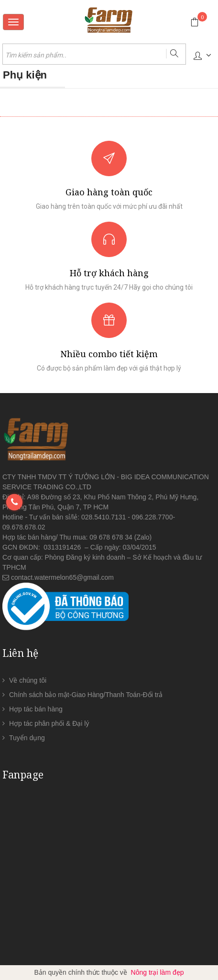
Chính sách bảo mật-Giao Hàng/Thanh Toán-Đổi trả (86, 695)
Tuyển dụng (27, 738)
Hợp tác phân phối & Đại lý (49, 723)
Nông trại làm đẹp (158, 972)
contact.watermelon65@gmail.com (62, 577)
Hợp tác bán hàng (36, 709)
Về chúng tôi (28, 680)
